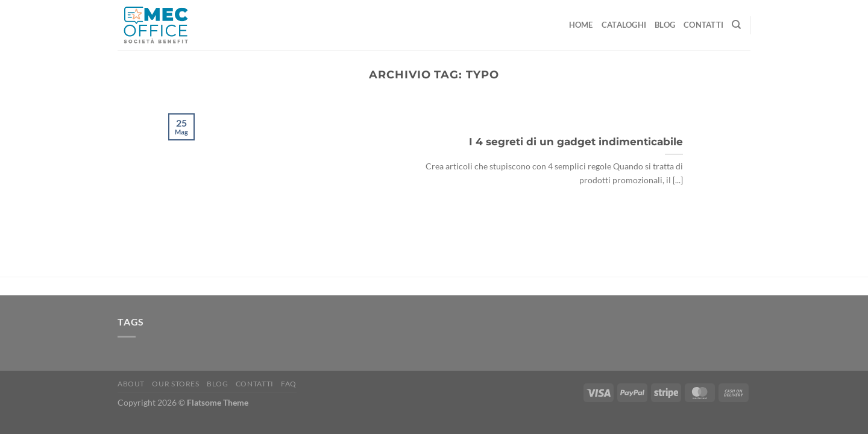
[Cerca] (736, 25)
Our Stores (175, 384)
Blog (665, 25)
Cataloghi (624, 25)
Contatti (703, 25)
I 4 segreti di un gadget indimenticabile (576, 142)
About (131, 384)
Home (581, 25)
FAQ (289, 384)
